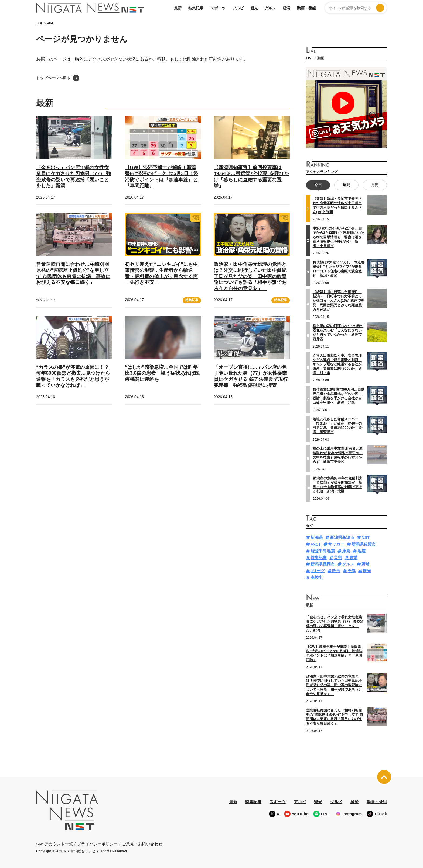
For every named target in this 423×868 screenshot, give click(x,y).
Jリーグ (318, 571)
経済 (286, 8)
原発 (346, 551)
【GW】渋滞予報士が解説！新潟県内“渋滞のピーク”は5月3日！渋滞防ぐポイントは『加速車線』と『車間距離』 (334, 653)
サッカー (336, 544)
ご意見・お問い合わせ (142, 844)
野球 (366, 564)
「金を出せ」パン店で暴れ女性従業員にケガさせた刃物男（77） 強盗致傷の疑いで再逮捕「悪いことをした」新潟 (335, 624)
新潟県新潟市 (342, 537)
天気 (352, 571)
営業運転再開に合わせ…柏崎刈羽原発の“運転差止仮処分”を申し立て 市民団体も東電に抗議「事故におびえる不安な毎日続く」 (335, 717)
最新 (178, 8)
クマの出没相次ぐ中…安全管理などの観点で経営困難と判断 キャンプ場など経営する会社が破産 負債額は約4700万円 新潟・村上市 (338, 364)
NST (366, 537)
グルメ (270, 8)
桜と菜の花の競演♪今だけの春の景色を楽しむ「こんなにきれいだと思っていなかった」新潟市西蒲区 (338, 332)
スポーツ (218, 8)
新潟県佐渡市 (364, 544)
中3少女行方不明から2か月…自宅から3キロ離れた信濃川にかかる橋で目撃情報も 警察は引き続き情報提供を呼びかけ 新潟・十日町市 (338, 237)
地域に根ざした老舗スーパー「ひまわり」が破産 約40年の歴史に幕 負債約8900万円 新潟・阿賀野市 (338, 425)
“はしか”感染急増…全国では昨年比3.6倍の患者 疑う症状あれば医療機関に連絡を (162, 373)
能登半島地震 (323, 551)
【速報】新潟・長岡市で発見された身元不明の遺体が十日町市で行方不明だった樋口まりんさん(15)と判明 (337, 205)
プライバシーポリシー (97, 844)
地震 (361, 551)
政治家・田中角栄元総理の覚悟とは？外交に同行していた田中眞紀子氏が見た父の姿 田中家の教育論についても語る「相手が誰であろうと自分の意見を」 (250, 276)
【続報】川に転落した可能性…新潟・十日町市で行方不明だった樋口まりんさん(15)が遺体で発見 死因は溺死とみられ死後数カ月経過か (339, 300)
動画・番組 (306, 8)
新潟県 (317, 537)
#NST (316, 544)
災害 (338, 557)
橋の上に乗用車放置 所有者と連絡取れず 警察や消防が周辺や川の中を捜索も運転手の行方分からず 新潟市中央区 (338, 455)
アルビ (238, 8)
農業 (353, 557)
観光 (254, 8)
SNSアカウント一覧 (54, 844)
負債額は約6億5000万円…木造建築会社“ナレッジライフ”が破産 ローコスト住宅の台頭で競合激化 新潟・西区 (339, 269)
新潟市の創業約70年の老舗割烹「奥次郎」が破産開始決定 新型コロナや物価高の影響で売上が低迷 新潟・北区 (338, 484)
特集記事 (196, 8)
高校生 (317, 577)
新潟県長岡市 (323, 564)
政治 (336, 571)
